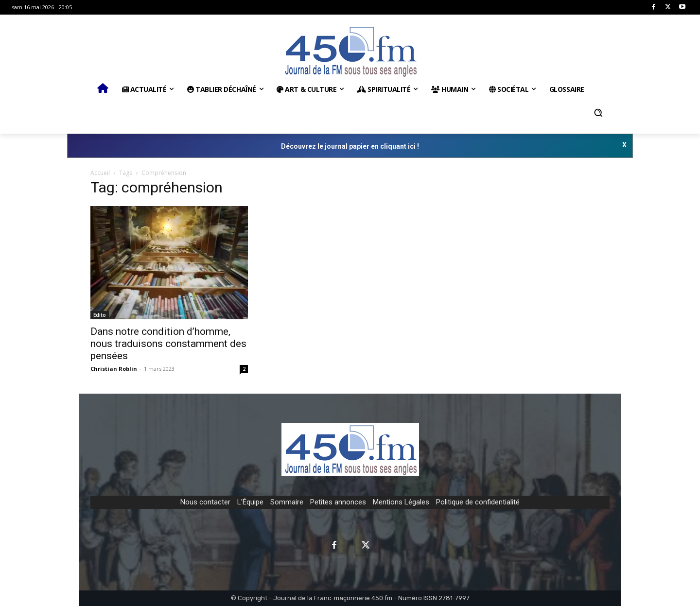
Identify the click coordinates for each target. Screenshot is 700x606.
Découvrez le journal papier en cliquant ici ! (350, 146)
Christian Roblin (114, 369)
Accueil (100, 173)
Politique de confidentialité (478, 502)
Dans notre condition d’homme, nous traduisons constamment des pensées (168, 344)
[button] (598, 113)
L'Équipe (250, 502)
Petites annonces (338, 502)
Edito (100, 315)
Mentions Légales (401, 502)
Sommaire (287, 502)
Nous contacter (205, 502)
